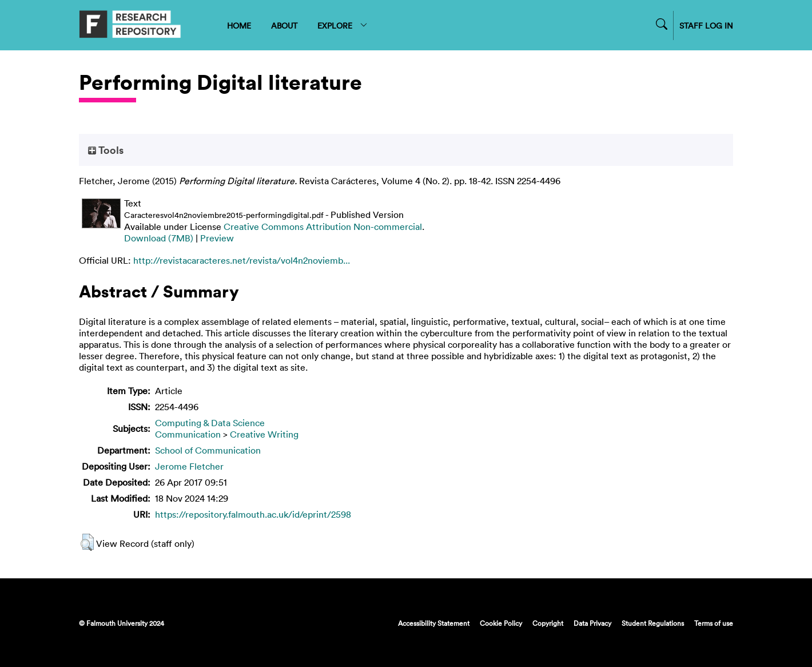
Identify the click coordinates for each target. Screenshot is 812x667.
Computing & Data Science (210, 423)
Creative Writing (264, 434)
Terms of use (714, 623)
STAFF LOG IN (706, 25)
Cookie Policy (501, 623)
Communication (188, 434)
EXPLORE (343, 25)
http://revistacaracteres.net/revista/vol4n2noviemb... (242, 260)
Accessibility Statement (434, 623)
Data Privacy (592, 623)
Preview (217, 238)
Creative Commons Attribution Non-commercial (323, 227)
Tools (106, 150)
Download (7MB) (159, 238)
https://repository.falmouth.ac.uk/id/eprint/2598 (253, 514)
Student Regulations (653, 623)
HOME (239, 25)
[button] (87, 542)
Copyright (548, 623)
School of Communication (208, 450)
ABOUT (284, 25)
